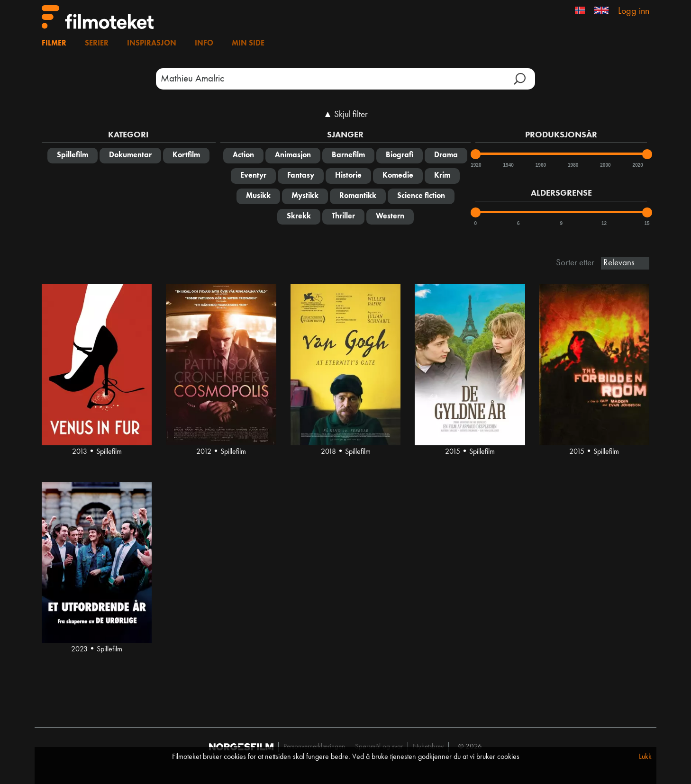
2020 (637, 165)
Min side (248, 44)
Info (204, 44)
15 (647, 223)
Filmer (54, 44)
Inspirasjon (152, 44)
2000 (605, 165)
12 (604, 223)
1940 (508, 165)
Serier (97, 44)
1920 (475, 165)
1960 (540, 165)
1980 (573, 165)
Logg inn (634, 11)
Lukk (645, 757)
